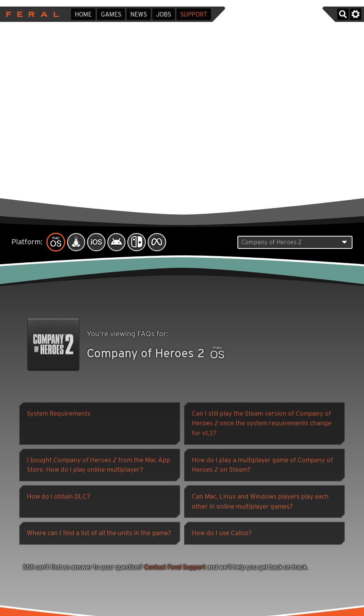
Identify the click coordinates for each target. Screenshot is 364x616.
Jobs (164, 14)
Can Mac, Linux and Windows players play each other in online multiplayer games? (260, 502)
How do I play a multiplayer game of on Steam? (262, 466)
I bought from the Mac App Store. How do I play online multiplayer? (99, 466)
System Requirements (59, 414)
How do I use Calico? (222, 534)
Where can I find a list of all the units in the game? (99, 534)
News (139, 14)
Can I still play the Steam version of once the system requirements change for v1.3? (262, 424)
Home (83, 14)
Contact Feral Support (175, 568)
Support (194, 14)
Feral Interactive (30, 14)
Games (111, 14)
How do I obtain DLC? (59, 497)
